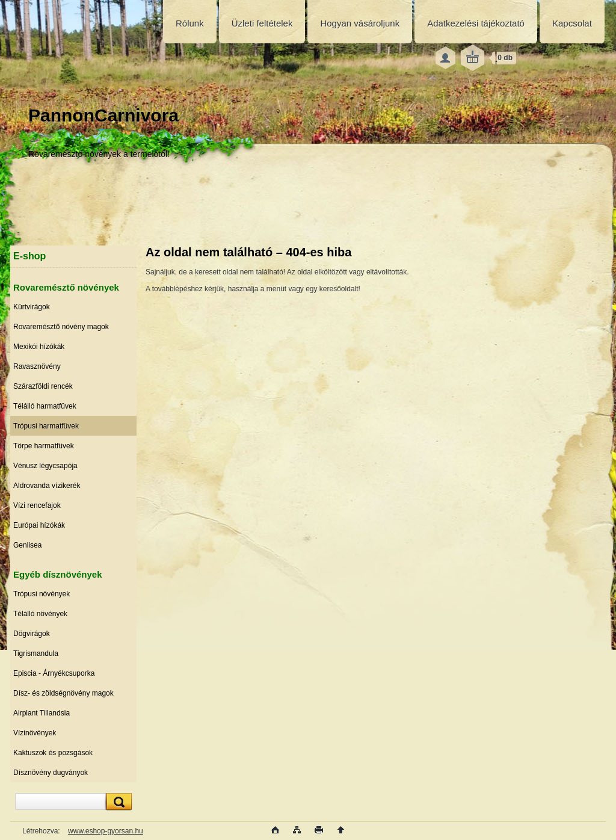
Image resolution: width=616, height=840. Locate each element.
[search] (117, 802)
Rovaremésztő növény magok (61, 327)
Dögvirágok (32, 634)
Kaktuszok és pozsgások (53, 753)
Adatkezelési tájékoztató (476, 23)
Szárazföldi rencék (43, 386)
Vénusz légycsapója (45, 466)
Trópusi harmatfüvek (46, 426)
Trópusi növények (42, 594)
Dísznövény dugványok (51, 773)
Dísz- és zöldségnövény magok (63, 693)
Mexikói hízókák (39, 347)
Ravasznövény (37, 366)
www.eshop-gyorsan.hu (106, 831)
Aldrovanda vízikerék (47, 486)
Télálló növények (40, 614)
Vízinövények (35, 733)
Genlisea (27, 545)
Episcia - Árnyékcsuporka (54, 673)
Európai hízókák (39, 525)
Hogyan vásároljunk (360, 23)
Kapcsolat (572, 23)
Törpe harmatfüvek (44, 446)
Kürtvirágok (32, 307)
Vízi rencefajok (37, 505)
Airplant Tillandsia (42, 713)
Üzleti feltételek (262, 23)
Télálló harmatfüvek (45, 406)
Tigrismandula (36, 653)
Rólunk (190, 23)
